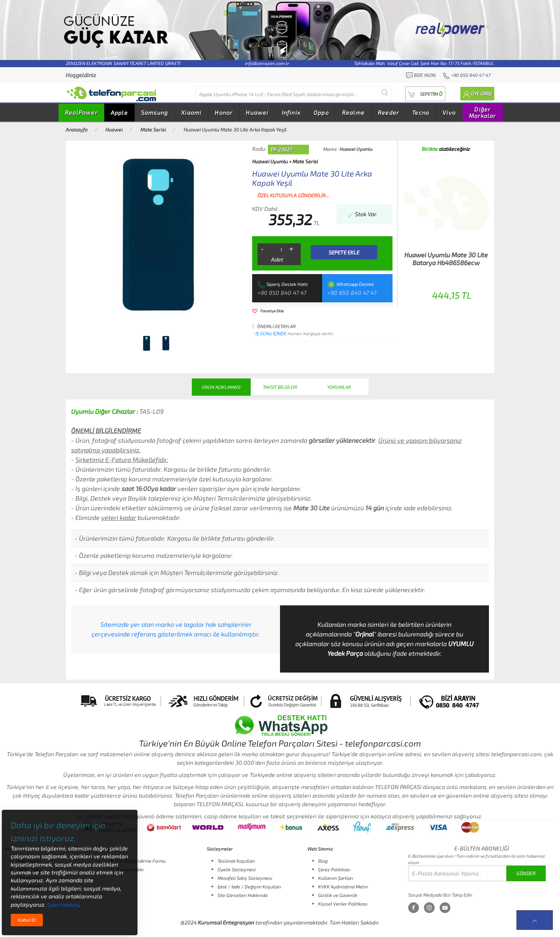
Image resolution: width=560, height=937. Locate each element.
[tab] (146, 343)
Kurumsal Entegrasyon (226, 922)
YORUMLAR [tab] (339, 387)
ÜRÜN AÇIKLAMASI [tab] (221, 387)
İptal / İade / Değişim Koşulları (249, 887)
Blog (323, 861)
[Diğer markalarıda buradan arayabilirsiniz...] (294, 94)
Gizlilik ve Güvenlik (338, 895)
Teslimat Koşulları (236, 861)
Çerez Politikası (334, 869)
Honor (224, 112)
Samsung (154, 112)
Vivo (449, 112)
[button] (425, 94)
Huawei (257, 112)
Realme (353, 112)
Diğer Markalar (482, 112)
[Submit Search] (385, 93)
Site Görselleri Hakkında (242, 895)
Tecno (421, 112)
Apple (119, 112)
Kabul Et (27, 920)
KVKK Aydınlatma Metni (343, 887)
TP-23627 (281, 150)
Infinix (291, 112)
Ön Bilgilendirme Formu (141, 861)
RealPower (81, 112)
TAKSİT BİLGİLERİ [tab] (280, 387)
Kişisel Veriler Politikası (343, 904)
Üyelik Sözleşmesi (237, 869)
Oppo (321, 112)
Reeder (388, 112)
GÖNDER (526, 873)
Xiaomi (191, 112)
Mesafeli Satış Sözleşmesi (245, 878)
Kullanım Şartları (336, 878)
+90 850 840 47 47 (282, 292)
